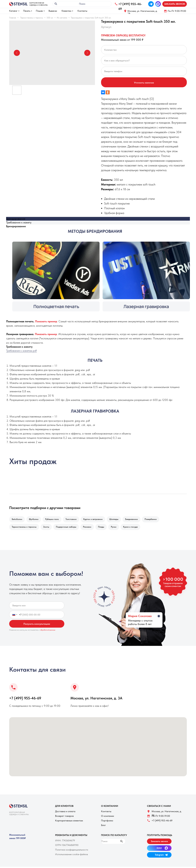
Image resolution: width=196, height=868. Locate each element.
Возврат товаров (64, 817)
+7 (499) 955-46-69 (25, 699)
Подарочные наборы (68, 528)
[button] (175, 4)
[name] (37, 607)
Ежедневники (135, 519)
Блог (103, 826)
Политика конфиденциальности (72, 851)
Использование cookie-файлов (72, 855)
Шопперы (117, 519)
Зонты (47, 528)
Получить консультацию (37, 625)
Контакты (82, 11)
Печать (27, 11)
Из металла (62, 18)
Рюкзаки (89, 528)
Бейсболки (17, 519)
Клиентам (66, 11)
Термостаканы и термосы (32, 18)
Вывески (53, 11)
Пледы (104, 528)
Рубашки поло (54, 519)
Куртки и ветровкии (96, 519)
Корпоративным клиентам (69, 822)
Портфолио (107, 822)
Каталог (13, 11)
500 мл (50, 18)
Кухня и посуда (134, 528)
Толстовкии (73, 519)
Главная (13, 18)
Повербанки (155, 519)
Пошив (39, 11)
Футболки (35, 519)
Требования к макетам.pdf (21, 351)
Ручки (117, 528)
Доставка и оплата (65, 813)
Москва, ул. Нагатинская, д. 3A (142, 12)
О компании (107, 817)
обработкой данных (48, 631)
